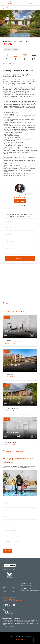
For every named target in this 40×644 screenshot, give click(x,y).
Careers (14, 588)
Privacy (23, 640)
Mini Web (15, 49)
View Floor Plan (25, 35)
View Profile (20, 201)
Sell (4, 588)
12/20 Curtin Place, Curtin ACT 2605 (27, 585)
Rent (4, 591)
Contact (14, 591)
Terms (17, 640)
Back (5, 8)
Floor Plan (7, 49)
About (13, 584)
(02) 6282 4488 (26, 588)
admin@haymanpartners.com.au (29, 591)
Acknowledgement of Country (11, 618)
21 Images (15, 35)
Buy (4, 584)
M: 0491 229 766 (20, 205)
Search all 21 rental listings (13, 451)
